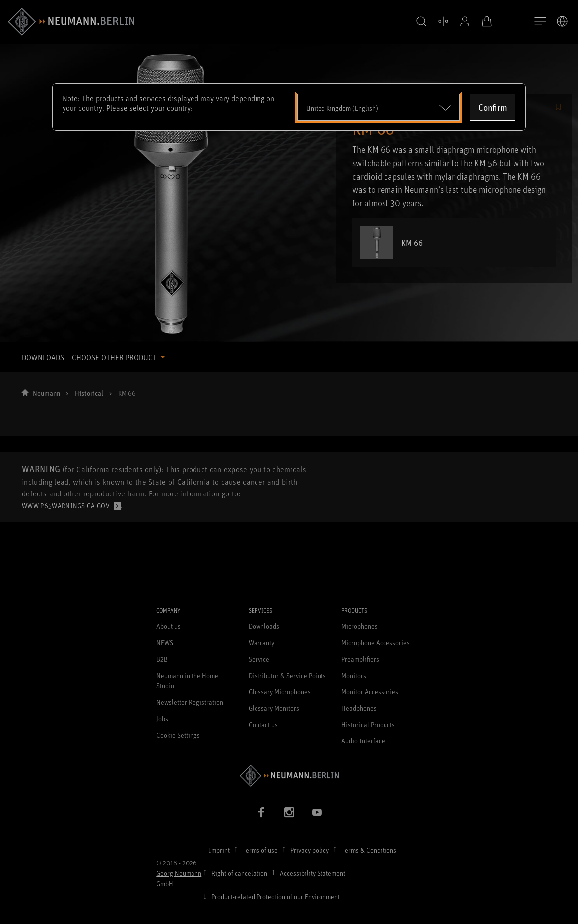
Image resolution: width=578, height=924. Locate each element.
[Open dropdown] (379, 107)
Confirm (493, 107)
